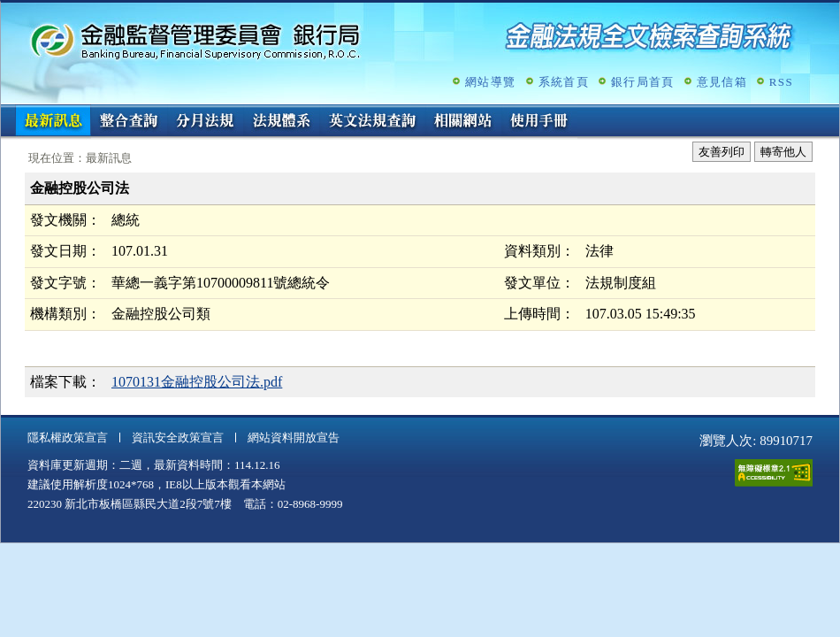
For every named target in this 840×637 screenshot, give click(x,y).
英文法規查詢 (372, 122)
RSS (781, 82)
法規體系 (281, 122)
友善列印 (722, 152)
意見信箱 (722, 82)
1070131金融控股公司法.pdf (197, 382)
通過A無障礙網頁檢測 (774, 473)
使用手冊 (539, 122)
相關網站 (463, 122)
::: (7, 112)
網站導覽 (490, 82)
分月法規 (205, 122)
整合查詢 (129, 122)
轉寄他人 (783, 152)
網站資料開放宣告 (294, 437)
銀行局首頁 (643, 82)
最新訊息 (53, 122)
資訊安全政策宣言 (178, 437)
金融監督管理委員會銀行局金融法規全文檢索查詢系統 (195, 40)
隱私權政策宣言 (68, 437)
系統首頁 (564, 82)
